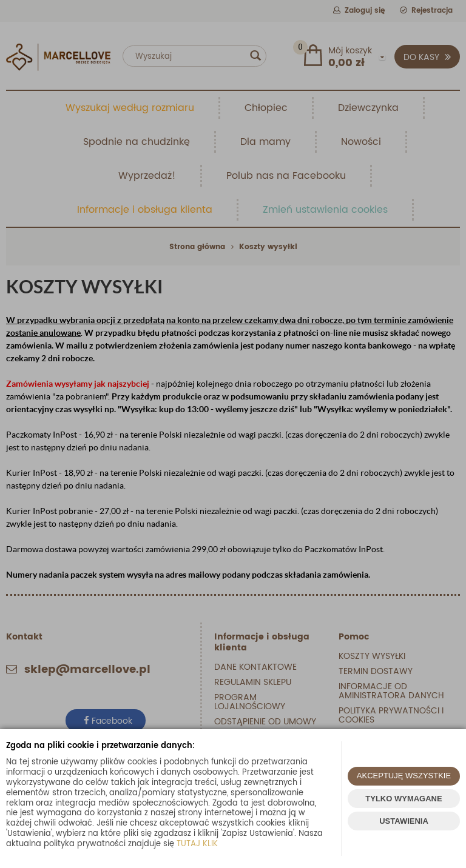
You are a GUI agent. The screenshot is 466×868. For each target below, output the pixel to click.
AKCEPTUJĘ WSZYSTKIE (404, 776)
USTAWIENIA (404, 821)
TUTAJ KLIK (197, 844)
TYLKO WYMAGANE (404, 799)
